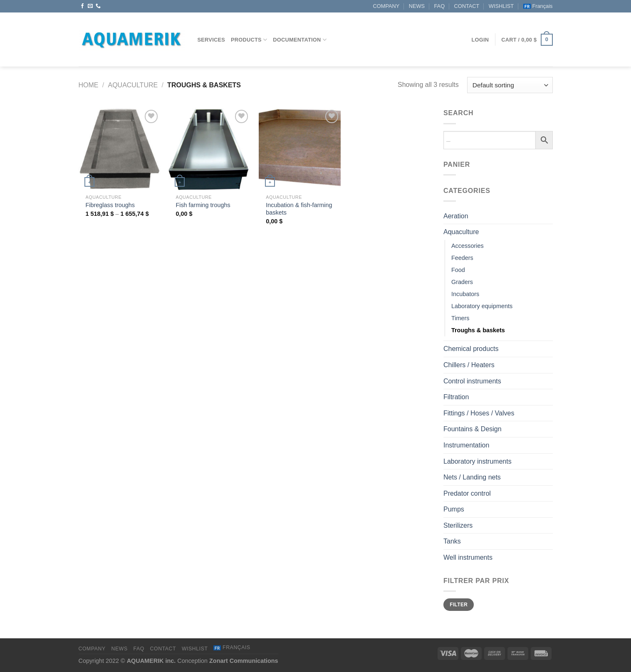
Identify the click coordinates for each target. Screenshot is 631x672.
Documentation (300, 40)
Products (249, 40)
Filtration (456, 397)
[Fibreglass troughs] (119, 149)
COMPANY (386, 6)
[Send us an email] (90, 6)
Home (89, 85)
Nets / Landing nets (472, 477)
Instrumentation (466, 445)
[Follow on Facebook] (82, 6)
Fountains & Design (473, 429)
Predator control (467, 493)
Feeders (462, 258)
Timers (460, 318)
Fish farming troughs (203, 205)
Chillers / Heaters (469, 365)
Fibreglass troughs (110, 205)
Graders (462, 282)
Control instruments (472, 381)
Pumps (454, 509)
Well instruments (468, 557)
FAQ (439, 6)
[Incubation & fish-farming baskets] (300, 149)
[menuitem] (538, 6)
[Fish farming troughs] (209, 149)
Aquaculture (133, 85)
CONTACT (466, 6)
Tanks (452, 541)
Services (212, 40)
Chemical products (471, 349)
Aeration (456, 216)
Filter (459, 605)
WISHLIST (501, 6)
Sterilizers (458, 525)
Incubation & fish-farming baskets (299, 209)
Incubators (465, 294)
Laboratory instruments (478, 461)
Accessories (468, 246)
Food (458, 270)
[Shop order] (510, 85)
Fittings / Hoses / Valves (479, 413)
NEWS (417, 6)
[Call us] (98, 6)
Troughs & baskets (478, 330)
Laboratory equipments (482, 306)
